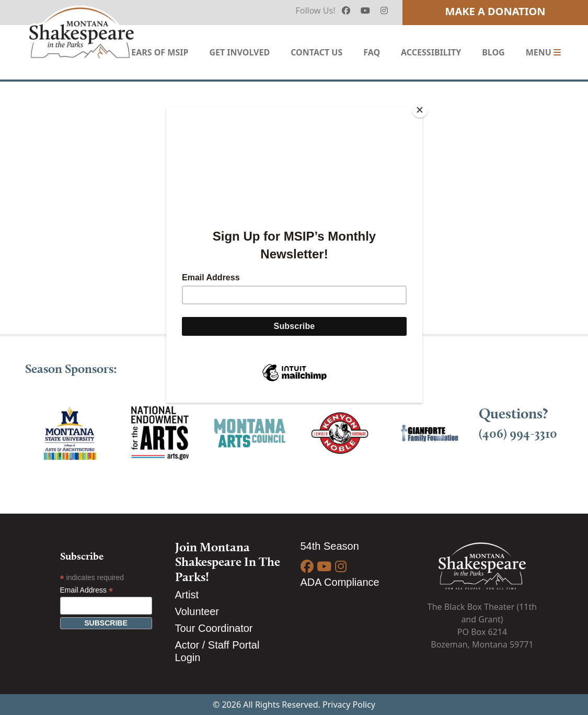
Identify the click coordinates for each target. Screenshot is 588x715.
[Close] (420, 110)
